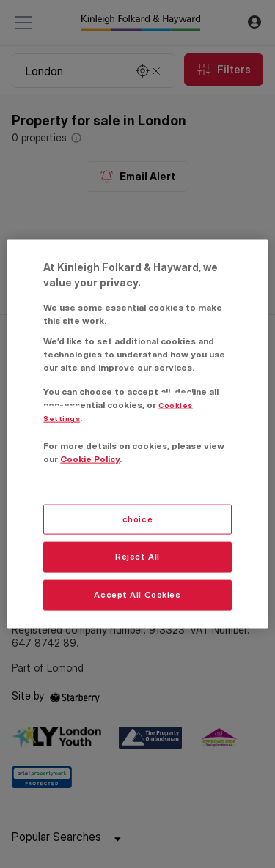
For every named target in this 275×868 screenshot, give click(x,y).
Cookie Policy (90, 459)
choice (137, 519)
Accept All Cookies (137, 595)
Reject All (137, 557)
